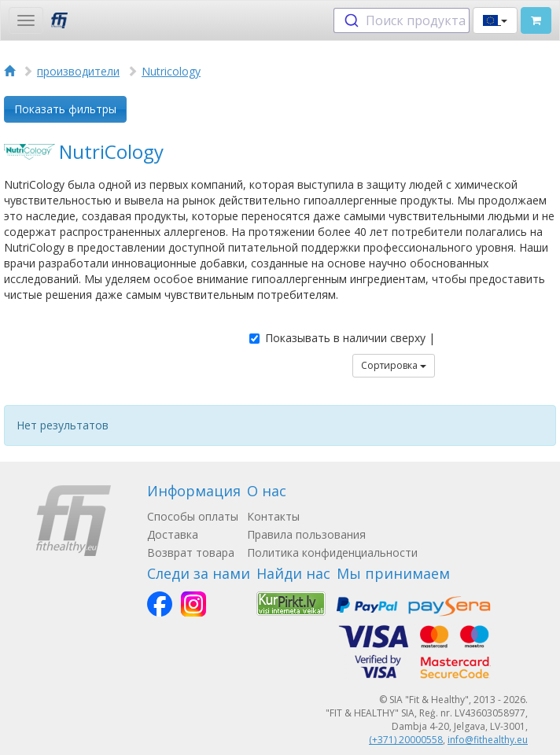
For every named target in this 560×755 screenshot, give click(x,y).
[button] (495, 20)
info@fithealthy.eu (488, 740)
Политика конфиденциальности (332, 552)
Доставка (173, 534)
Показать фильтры (65, 109)
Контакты (273, 516)
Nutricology (171, 71)
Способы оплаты (193, 516)
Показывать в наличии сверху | (342, 338)
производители (78, 71)
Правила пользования (306, 534)
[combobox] (402, 20)
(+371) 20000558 (406, 740)
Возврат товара (191, 552)
